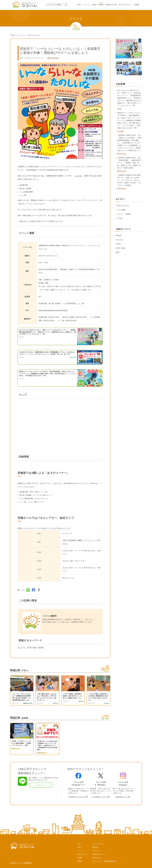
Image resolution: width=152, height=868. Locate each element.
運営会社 (95, 847)
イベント (87, 5)
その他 (120, 218)
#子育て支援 (32, 647)
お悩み (94, 5)
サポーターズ (97, 851)
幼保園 (136, 5)
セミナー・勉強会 (124, 214)
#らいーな (21, 647)
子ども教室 (121, 210)
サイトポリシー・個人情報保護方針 (104, 861)
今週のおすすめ (111, 5)
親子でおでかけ (123, 206)
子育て (79, 5)
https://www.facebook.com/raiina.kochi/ (53, 310)
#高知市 (41, 647)
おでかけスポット (126, 5)
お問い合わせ (97, 858)
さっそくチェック (41, 785)
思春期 (101, 5)
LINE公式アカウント (99, 854)
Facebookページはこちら (77, 797)
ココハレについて (98, 844)
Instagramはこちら (122, 797)
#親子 (118, 252)
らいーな (78, 176)
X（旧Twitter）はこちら (99, 797)
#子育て (119, 244)
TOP (79, 844)
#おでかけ (119, 240)
